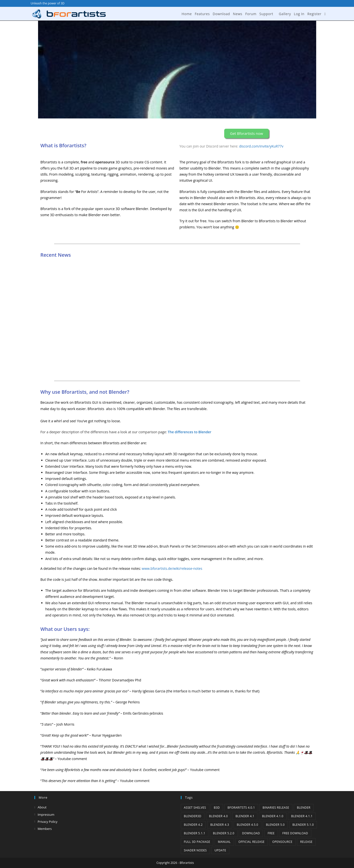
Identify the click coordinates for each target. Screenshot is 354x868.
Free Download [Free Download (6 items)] (295, 833)
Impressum (46, 815)
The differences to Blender (190, 432)
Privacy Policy (47, 822)
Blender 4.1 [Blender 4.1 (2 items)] (245, 816)
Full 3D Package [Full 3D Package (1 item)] (197, 842)
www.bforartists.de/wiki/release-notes (172, 568)
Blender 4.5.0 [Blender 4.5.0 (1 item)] (248, 825)
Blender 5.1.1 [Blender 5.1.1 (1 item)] (195, 833)
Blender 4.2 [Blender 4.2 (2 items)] (193, 825)
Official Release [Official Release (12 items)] (251, 842)
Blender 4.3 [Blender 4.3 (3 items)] (220, 825)
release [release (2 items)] (306, 842)
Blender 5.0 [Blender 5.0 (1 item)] (275, 825)
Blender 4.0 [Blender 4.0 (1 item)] (218, 816)
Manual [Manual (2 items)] (224, 842)
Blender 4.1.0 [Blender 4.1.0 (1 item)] (273, 816)
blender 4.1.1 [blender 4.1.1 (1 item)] (302, 816)
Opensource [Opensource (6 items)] (282, 842)
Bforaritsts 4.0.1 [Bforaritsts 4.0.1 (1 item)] (241, 808)
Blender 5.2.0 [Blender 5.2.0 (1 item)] (224, 833)
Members (45, 829)
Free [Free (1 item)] (271, 833)
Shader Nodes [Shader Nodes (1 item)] (195, 850)
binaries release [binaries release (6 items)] (276, 808)
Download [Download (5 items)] (251, 833)
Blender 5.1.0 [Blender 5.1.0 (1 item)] (303, 825)
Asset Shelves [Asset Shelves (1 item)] (195, 808)
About (42, 807)
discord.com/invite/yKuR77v (261, 146)
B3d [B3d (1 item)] (217, 808)
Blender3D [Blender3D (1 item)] (193, 816)
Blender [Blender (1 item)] (304, 808)
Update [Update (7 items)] (220, 850)
